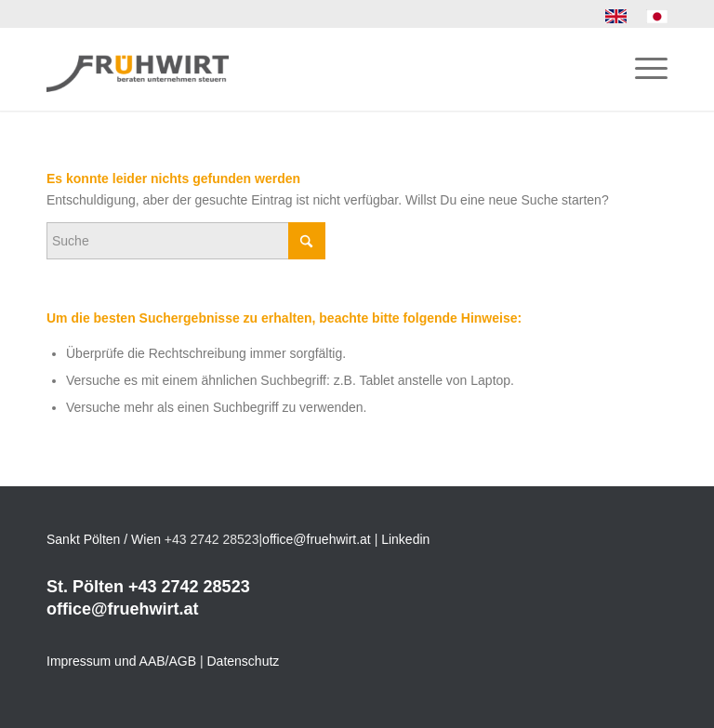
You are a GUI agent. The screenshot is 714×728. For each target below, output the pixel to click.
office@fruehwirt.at (317, 539)
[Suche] (186, 241)
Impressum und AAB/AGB (121, 661)
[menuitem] (616, 17)
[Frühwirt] (138, 69)
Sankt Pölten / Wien (104, 539)
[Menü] (642, 69)
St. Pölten (85, 587)
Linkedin (405, 539)
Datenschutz (244, 661)
